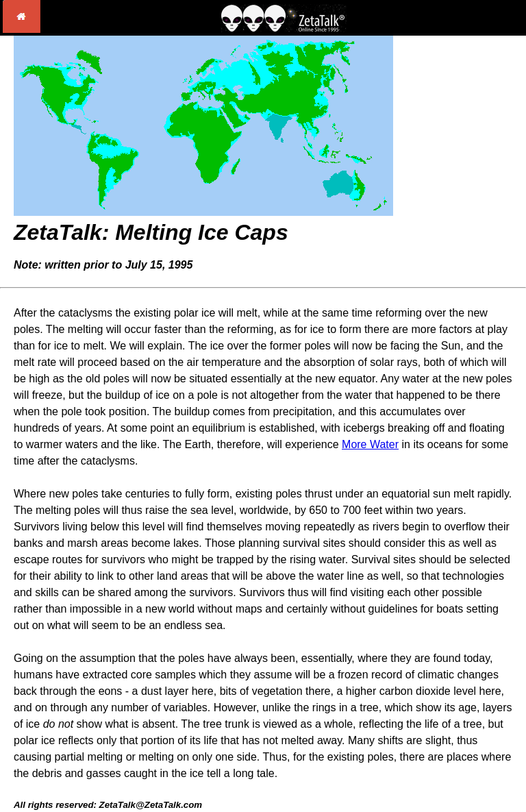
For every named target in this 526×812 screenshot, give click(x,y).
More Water (370, 444)
